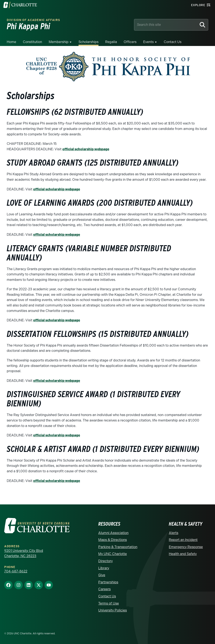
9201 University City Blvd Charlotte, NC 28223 (24, 553)
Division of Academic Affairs (33, 20)
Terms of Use (109, 603)
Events (148, 42)
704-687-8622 (16, 571)
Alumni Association (113, 533)
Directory (106, 561)
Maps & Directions (113, 540)
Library (104, 568)
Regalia (111, 42)
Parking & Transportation (118, 547)
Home (11, 42)
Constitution (32, 42)
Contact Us (173, 42)
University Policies (113, 610)
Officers (130, 42)
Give (102, 575)
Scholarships (88, 42)
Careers (104, 589)
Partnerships (108, 582)
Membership (59, 42)
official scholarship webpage (86, 149)
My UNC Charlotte (113, 554)
